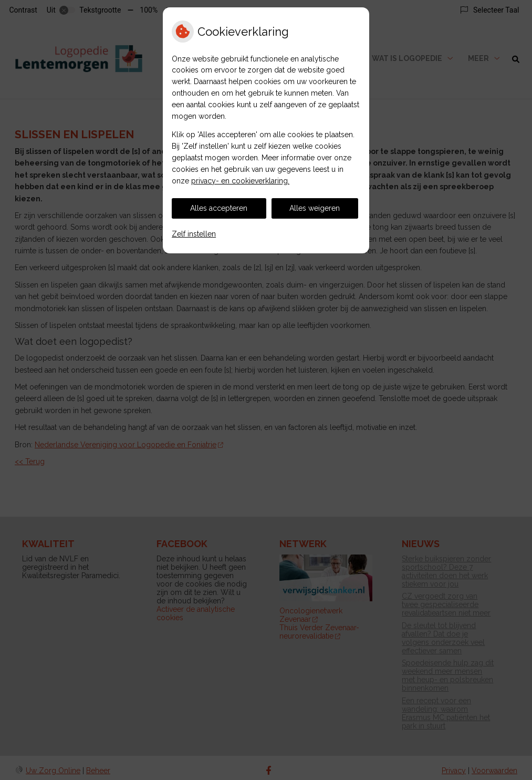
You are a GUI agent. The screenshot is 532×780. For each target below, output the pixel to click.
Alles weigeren (315, 208)
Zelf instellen (194, 234)
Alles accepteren (219, 208)
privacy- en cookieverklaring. (240, 181)
